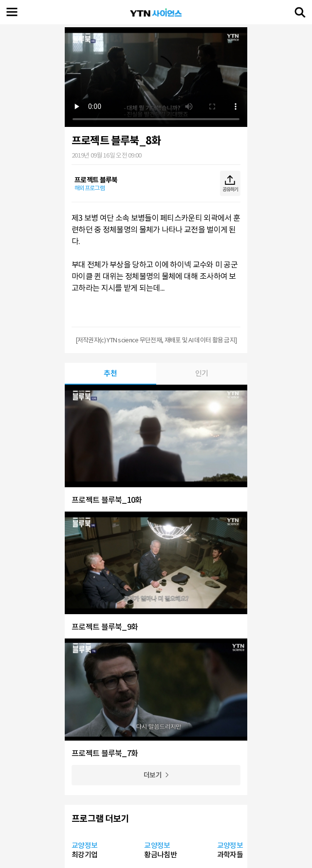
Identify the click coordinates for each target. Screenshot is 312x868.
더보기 (153, 775)
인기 (202, 373)
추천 (110, 373)
